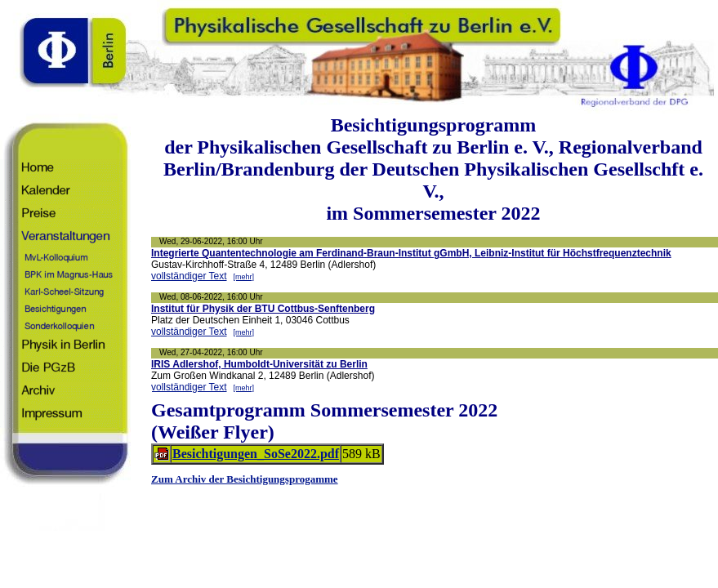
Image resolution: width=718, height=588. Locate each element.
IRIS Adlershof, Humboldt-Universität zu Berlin (259, 364)
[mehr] (244, 277)
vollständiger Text (189, 276)
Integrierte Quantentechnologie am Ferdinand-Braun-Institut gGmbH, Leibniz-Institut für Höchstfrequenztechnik (411, 253)
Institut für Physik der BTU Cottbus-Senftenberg (263, 309)
